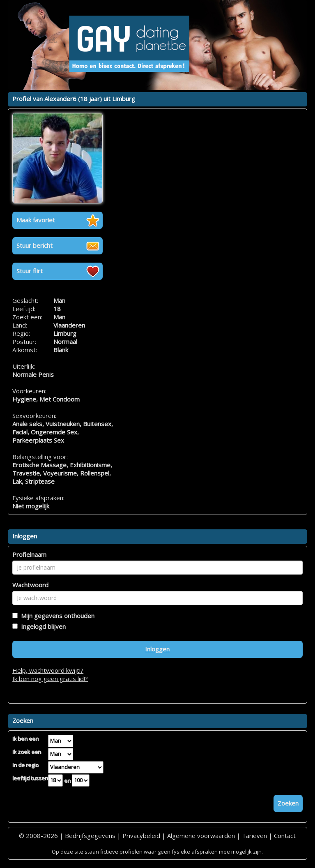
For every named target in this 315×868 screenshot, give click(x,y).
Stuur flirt (30, 271)
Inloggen (157, 649)
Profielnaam (29, 554)
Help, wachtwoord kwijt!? (48, 670)
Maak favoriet (36, 220)
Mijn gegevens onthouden (56, 616)
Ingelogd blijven (42, 626)
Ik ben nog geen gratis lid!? (50, 679)
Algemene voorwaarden (201, 836)
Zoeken (288, 803)
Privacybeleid (141, 836)
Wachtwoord (30, 585)
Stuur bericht (34, 245)
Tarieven (254, 836)
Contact (285, 836)
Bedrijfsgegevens (90, 836)
